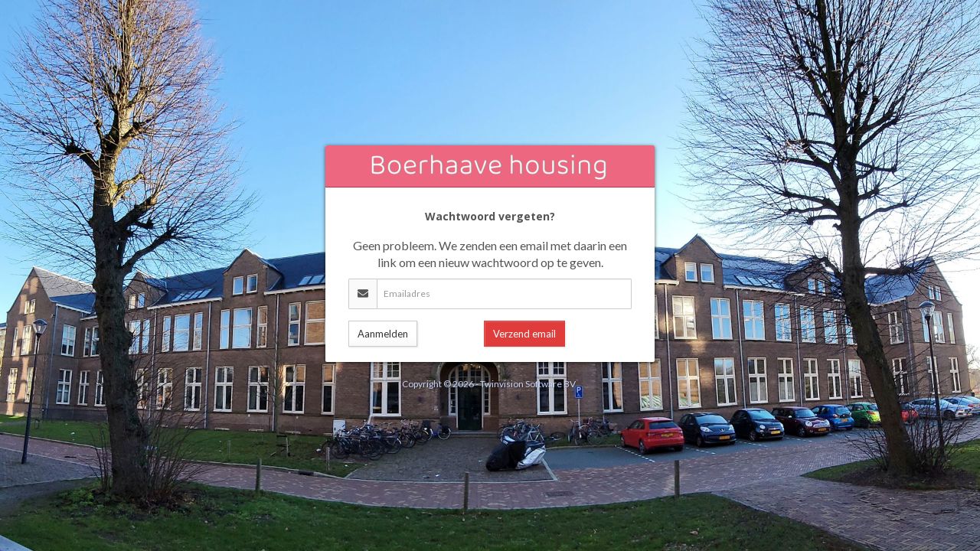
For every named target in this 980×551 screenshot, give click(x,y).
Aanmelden (383, 334)
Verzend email (524, 334)
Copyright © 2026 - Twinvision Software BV (489, 384)
